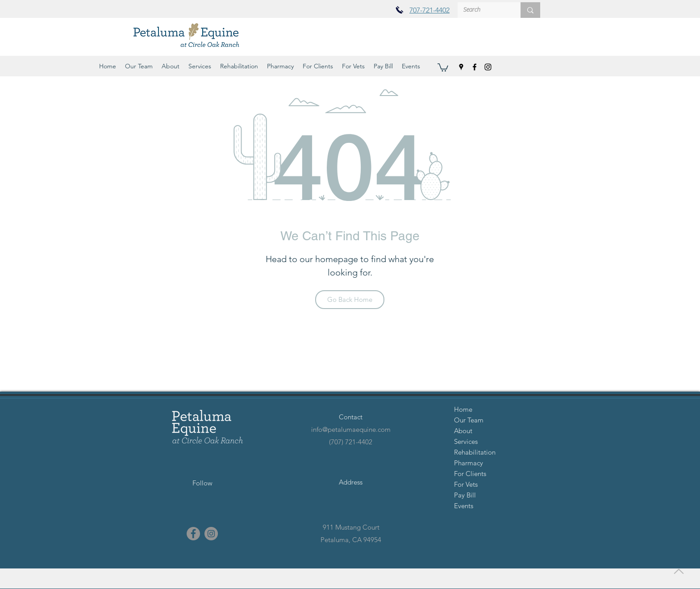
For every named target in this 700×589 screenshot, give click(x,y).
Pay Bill (465, 495)
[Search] (482, 10)
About (463, 431)
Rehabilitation (475, 452)
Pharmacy (469, 463)
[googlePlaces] (461, 67)
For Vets (466, 484)
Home (463, 409)
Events (464, 506)
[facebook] (475, 67)
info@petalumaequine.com (351, 429)
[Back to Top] (678, 571)
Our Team (469, 420)
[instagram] (488, 67)
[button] (139, 66)
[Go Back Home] (350, 300)
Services (466, 441)
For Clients (470, 474)
